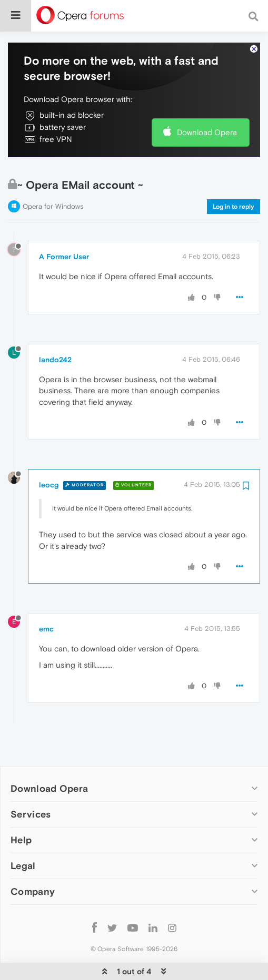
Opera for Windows (53, 179)
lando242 (55, 332)
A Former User (64, 230)
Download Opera (207, 105)
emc (46, 601)
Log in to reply (234, 179)
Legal (23, 839)
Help (21, 813)
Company (33, 865)
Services (31, 787)
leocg (49, 457)
